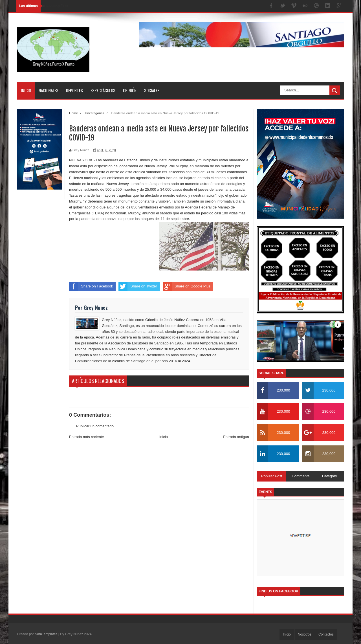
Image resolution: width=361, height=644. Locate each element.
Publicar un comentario (95, 426)
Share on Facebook (91, 286)
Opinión (130, 90)
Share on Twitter (138, 286)
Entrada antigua (236, 437)
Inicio (26, 90)
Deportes (74, 90)
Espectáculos (103, 90)
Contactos (326, 634)
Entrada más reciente (87, 437)
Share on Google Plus (187, 286)
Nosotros (305, 634)
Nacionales (49, 90)
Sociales (152, 90)
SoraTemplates (46, 634)
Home (73, 113)
